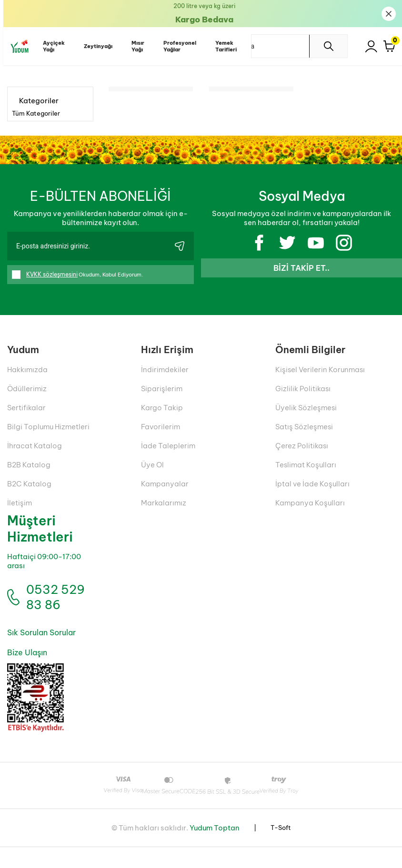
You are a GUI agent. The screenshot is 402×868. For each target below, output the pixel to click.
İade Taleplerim (168, 445)
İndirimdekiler (165, 369)
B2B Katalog (29, 464)
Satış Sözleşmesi (304, 426)
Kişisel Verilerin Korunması (320, 369)
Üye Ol (152, 464)
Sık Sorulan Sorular (40, 654)
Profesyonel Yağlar (176, 46)
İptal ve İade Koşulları (312, 483)
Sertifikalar (26, 407)
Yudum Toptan (215, 849)
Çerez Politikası (302, 445)
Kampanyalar (165, 483)
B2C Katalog (29, 483)
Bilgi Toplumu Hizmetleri (48, 426)
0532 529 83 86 (50, 608)
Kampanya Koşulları (310, 502)
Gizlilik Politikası (303, 388)
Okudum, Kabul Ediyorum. (81, 275)
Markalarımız (164, 502)
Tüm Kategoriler (36, 113)
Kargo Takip (162, 407)
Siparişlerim (162, 388)
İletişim (20, 502)
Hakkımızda (27, 369)
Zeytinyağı (95, 46)
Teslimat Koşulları (306, 464)
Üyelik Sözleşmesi (306, 407)
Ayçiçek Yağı (50, 46)
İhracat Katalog (35, 445)
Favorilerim (161, 426)
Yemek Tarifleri (223, 46)
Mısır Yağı (135, 46)
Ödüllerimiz (27, 388)
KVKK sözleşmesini (52, 274)
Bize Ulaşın (26, 674)
